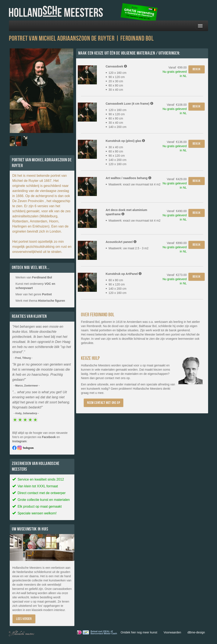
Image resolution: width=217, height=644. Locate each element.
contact (109, 378)
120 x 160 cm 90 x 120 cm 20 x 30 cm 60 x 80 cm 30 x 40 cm (116, 81)
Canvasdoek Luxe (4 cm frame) (129, 104)
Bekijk (197, 69)
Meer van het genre (34, 294)
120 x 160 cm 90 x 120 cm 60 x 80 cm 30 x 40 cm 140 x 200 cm (116, 118)
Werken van (34, 277)
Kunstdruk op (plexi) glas (125, 141)
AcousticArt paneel (121, 242)
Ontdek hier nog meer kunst (139, 632)
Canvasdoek (116, 66)
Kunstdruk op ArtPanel (124, 274)
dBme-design (196, 632)
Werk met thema (40, 301)
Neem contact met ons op (104, 403)
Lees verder (24, 619)
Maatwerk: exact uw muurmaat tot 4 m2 (133, 184)
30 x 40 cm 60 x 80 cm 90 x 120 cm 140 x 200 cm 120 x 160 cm (116, 156)
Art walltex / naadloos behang (128, 178)
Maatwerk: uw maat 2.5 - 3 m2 (127, 248)
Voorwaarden (172, 632)
